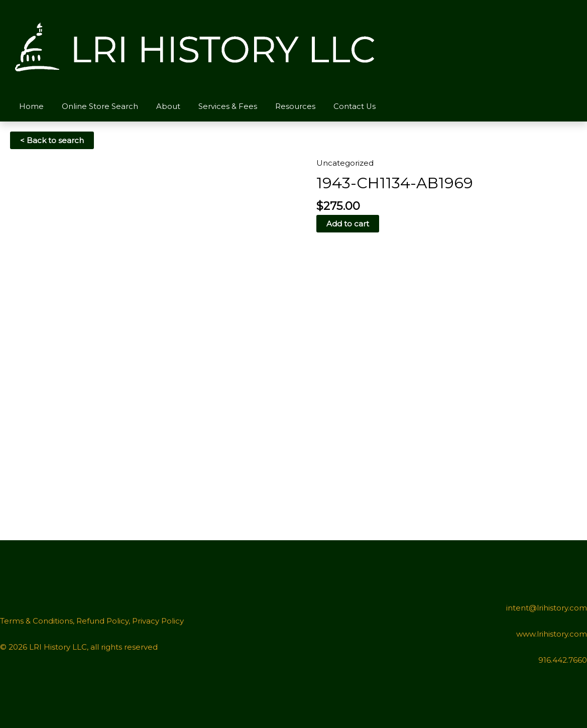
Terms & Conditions (36, 621)
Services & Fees (217, 106)
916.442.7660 (563, 660)
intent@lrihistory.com (547, 608)
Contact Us (338, 106)
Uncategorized (345, 163)
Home (30, 106)
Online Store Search (95, 106)
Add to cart (348, 224)
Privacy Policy (158, 621)
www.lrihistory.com (552, 634)
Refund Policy (102, 621)
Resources (282, 106)
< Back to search (52, 140)
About (161, 106)
